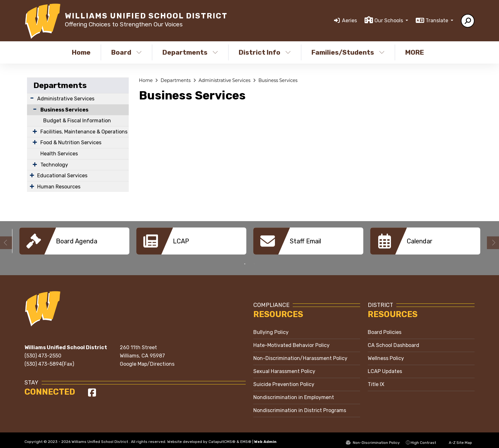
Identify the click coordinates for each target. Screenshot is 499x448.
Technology (54, 165)
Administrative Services (66, 99)
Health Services (59, 154)
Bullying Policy (271, 327)
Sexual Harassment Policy (284, 367)
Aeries (349, 20)
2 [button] (254, 259)
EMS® (246, 437)
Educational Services (62, 176)
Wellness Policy (386, 353)
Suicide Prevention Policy (284, 380)
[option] (74, 241)
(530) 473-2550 (43, 351)
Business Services (64, 110)
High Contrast (423, 438)
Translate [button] (437, 20)
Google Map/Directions (147, 359)
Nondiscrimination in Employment (294, 393)
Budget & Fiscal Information (77, 121)
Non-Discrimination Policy (373, 438)
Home (81, 52)
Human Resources (59, 187)
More (416, 52)
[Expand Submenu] (32, 98)
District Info (265, 52)
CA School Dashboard (393, 340)
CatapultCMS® (222, 437)
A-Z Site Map (457, 438)
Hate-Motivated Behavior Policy (291, 340)
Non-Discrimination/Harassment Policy (300, 353)
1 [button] (245, 259)
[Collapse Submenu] (33, 109)
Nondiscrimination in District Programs (300, 406)
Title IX (376, 380)
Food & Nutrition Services (71, 143)
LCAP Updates (385, 367)
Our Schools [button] (389, 20)
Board (126, 52)
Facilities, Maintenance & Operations (84, 132)
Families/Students (348, 52)
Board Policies (385, 327)
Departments (190, 52)
